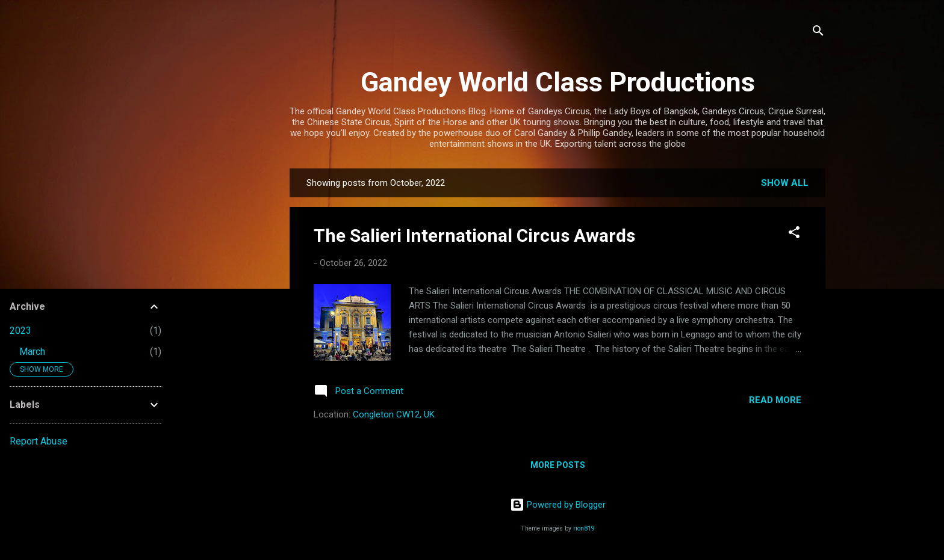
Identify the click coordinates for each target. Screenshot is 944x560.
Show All (785, 183)
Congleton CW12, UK (394, 414)
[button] (794, 234)
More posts (558, 465)
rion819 (584, 528)
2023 (20, 331)
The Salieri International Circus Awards (474, 235)
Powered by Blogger (558, 505)
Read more (775, 400)
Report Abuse (39, 441)
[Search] (818, 33)
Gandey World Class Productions (558, 82)
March (32, 352)
